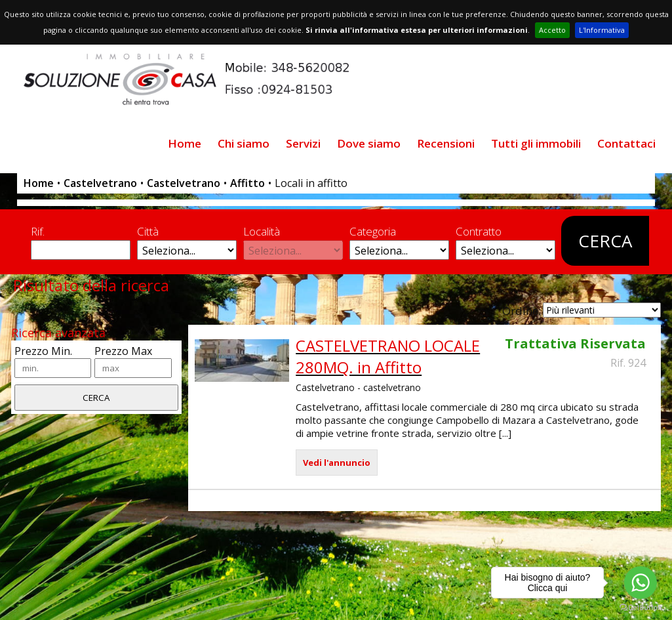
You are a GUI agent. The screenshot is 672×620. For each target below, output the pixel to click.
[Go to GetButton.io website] (641, 607)
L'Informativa (602, 30)
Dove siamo (369, 143)
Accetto (552, 30)
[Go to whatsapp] (641, 583)
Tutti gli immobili (536, 143)
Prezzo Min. (43, 351)
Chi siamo (244, 143)
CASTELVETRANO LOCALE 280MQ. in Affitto (388, 356)
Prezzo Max (123, 351)
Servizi (303, 143)
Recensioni (446, 143)
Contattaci (626, 143)
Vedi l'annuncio (337, 463)
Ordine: (522, 311)
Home (185, 143)
